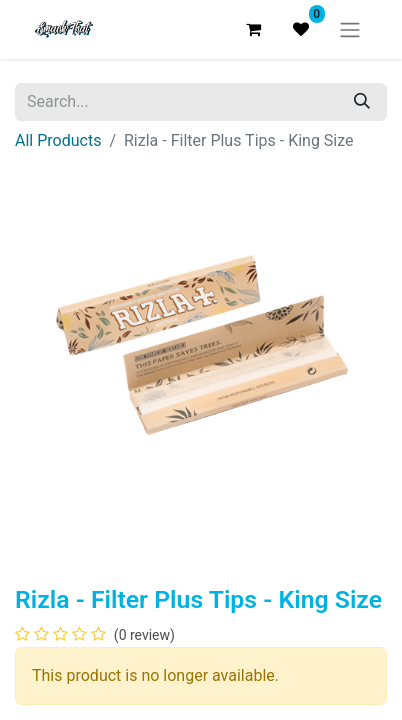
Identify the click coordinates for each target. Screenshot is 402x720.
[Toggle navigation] (350, 29)
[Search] (362, 102)
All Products (58, 140)
